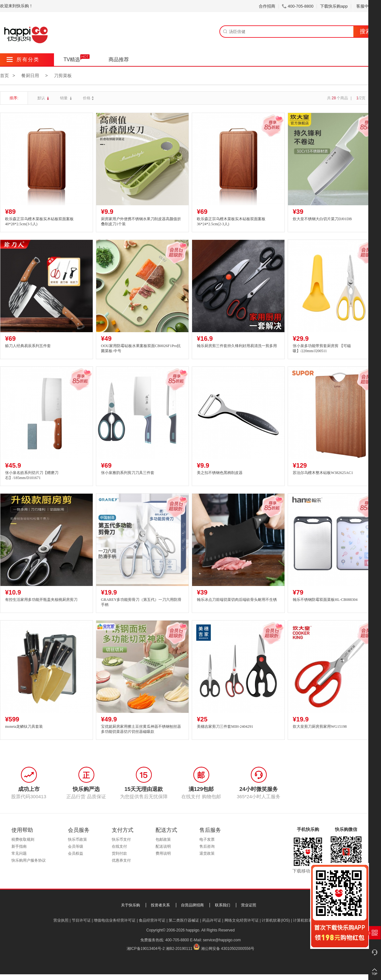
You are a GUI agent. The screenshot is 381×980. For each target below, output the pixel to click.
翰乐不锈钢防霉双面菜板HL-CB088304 (325, 600)
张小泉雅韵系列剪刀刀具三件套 (128, 473)
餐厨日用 (30, 76)
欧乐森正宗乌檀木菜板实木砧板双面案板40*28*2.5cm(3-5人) (39, 222)
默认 (42, 98)
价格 (89, 98)
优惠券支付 (121, 860)
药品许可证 (212, 920)
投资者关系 (160, 905)
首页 (4, 76)
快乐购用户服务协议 (29, 860)
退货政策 (207, 853)
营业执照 (61, 920)
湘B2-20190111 (179, 949)
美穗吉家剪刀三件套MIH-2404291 (225, 727)
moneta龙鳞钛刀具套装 (24, 727)
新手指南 (19, 846)
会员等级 (76, 846)
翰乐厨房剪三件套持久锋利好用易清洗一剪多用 (237, 346)
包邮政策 (163, 839)
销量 (64, 98)
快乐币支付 (121, 839)
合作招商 (267, 6)
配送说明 (163, 846)
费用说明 (163, 853)
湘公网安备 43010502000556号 (228, 949)
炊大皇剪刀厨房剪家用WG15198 (320, 727)
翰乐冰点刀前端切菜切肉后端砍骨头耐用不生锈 (237, 600)
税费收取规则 (23, 839)
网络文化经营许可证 (242, 920)
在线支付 (119, 846)
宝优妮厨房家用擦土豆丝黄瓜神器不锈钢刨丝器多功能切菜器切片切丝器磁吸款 (141, 729)
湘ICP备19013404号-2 (146, 949)
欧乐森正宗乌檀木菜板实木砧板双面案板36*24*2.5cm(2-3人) (231, 222)
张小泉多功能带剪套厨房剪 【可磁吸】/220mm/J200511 (322, 349)
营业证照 (249, 905)
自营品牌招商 (192, 905)
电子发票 (207, 839)
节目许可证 (81, 920)
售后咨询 (207, 846)
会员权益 (76, 853)
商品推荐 (119, 59)
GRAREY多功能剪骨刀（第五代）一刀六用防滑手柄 (141, 602)
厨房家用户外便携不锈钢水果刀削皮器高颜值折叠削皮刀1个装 (141, 222)
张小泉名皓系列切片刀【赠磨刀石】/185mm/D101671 (32, 475)
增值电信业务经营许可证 (115, 920)
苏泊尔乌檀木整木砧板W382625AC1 (323, 473)
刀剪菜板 (63, 76)
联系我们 (223, 905)
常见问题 (19, 853)
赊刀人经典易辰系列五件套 (28, 346)
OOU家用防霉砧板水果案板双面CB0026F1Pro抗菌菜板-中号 (141, 349)
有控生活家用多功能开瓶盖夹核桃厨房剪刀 (41, 600)
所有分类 (23, 59)
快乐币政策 (77, 839)
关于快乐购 (130, 905)
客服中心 (367, 6)
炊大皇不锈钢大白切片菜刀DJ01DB (322, 219)
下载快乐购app (334, 6)
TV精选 (72, 59)
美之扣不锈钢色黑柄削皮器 (220, 473)
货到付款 (119, 853)
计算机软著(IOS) (276, 920)
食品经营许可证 (152, 920)
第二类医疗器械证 (184, 920)
